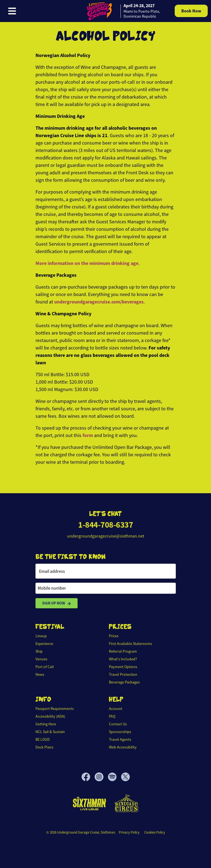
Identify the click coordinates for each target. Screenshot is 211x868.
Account (116, 709)
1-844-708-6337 (106, 525)
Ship (39, 651)
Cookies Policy (155, 832)
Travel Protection (123, 674)
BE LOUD (43, 739)
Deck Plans (44, 747)
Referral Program (123, 651)
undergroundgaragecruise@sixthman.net (106, 536)
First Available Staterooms (131, 644)
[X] (125, 777)
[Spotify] (114, 777)
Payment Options (123, 667)
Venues (41, 659)
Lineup (41, 636)
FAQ (112, 716)
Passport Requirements (55, 709)
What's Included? (123, 659)
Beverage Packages (124, 682)
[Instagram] (101, 777)
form (88, 435)
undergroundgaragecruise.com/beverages (99, 302)
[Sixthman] (89, 803)
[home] (122, 11)
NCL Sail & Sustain (50, 732)
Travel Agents (120, 739)
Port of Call (45, 667)
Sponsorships (120, 732)
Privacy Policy (129, 832)
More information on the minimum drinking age (87, 263)
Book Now (191, 11)
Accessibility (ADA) (50, 716)
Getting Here (46, 724)
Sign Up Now (57, 603)
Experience (44, 644)
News (40, 674)
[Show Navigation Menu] (12, 11)
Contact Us (118, 724)
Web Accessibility (123, 747)
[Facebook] (88, 777)
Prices (114, 636)
